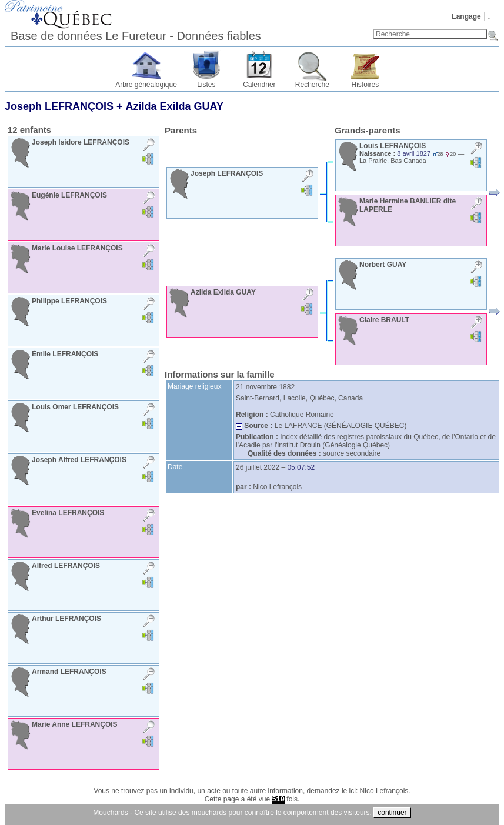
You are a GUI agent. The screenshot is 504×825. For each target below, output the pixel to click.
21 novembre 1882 (265, 387)
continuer (392, 813)
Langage (466, 16)
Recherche (312, 85)
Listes (206, 85)
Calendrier (259, 85)
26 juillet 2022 (258, 467)
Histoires (366, 85)
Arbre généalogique (146, 85)
